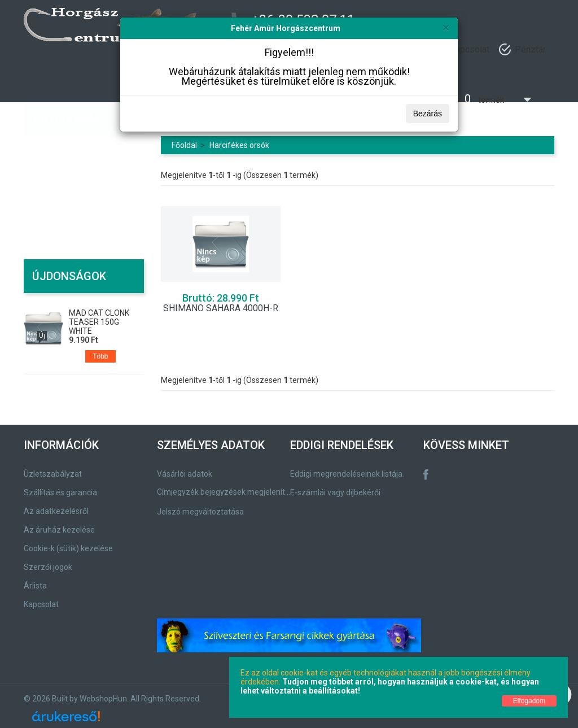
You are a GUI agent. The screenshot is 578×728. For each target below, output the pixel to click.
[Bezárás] (446, 27)
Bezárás (428, 114)
